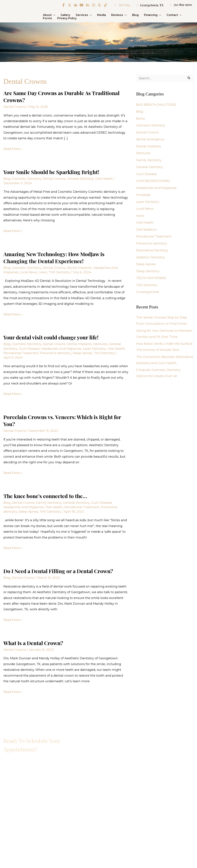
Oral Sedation (147, 230)
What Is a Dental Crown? (33, 641)
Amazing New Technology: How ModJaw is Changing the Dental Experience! (54, 257)
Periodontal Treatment (21, 352)
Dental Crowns (15, 107)
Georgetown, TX (148, 5)
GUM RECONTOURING (153, 181)
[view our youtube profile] (81, 5)
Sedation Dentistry (150, 258)
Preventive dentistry (56, 352)
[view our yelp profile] (99, 5)
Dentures (101, 343)
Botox (141, 119)
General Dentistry (81, 178)
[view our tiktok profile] (105, 5)
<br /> (44, 797)
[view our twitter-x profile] (69, 5)
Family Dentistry (49, 501)
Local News (29, 271)
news (43, 271)
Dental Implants (80, 267)
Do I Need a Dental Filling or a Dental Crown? (58, 569)
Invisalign (143, 195)
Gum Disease (29, 347)
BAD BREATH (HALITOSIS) (156, 105)
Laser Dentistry (95, 347)
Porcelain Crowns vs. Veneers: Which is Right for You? (62, 419)
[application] (53, 15)
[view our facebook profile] (63, 5)
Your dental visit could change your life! (52, 336)
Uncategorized (147, 292)
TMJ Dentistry (60, 271)
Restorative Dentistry (152, 251)
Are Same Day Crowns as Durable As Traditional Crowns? (62, 96)
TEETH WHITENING (151, 278)
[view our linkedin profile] (87, 5)
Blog (7, 178)
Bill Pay (121, 5)
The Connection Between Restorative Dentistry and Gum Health (160, 363)
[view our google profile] (75, 5)
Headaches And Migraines (61, 347)
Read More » (13, 149)
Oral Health (104, 178)
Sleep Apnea (83, 352)
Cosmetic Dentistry (27, 178)
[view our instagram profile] (93, 5)
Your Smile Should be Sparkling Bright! (52, 172)
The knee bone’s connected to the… (46, 494)
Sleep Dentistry (148, 271)
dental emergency (150, 140)
